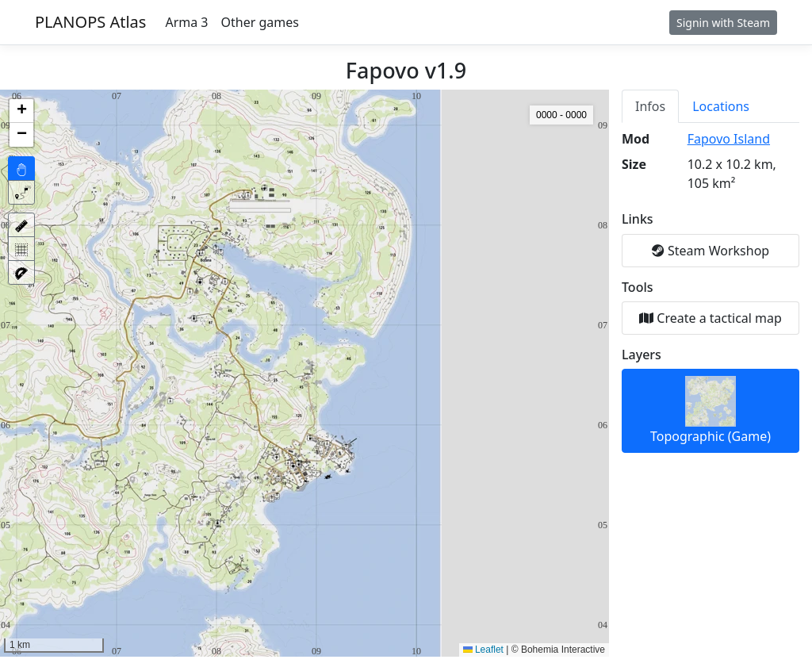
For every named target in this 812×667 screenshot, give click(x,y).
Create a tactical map (710, 318)
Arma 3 (186, 22)
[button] (21, 111)
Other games (260, 22)
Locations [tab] (721, 106)
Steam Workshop (710, 251)
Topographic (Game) (710, 410)
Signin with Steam (723, 23)
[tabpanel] (710, 291)
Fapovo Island (729, 139)
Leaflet (483, 650)
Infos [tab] (650, 106)
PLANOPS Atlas (90, 22)
